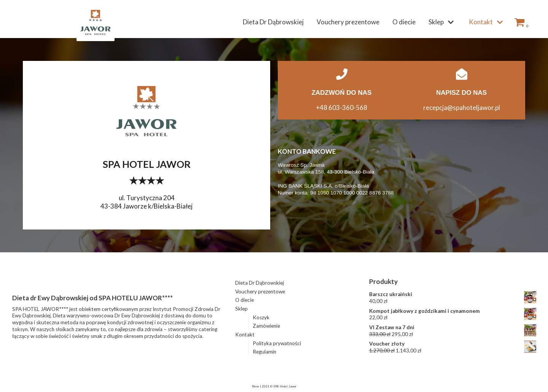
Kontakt (245, 335)
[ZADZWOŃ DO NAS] (342, 74)
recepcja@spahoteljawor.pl (462, 108)
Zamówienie (266, 326)
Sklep (241, 309)
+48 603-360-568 (342, 108)
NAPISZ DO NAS (461, 93)
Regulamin (264, 352)
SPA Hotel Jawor (285, 386)
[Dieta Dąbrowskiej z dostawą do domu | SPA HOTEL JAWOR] (96, 22)
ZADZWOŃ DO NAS (342, 93)
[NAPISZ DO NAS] (462, 74)
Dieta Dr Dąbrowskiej (273, 22)
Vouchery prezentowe (348, 22)
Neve (256, 386)
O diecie (404, 22)
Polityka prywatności (277, 343)
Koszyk (261, 317)
